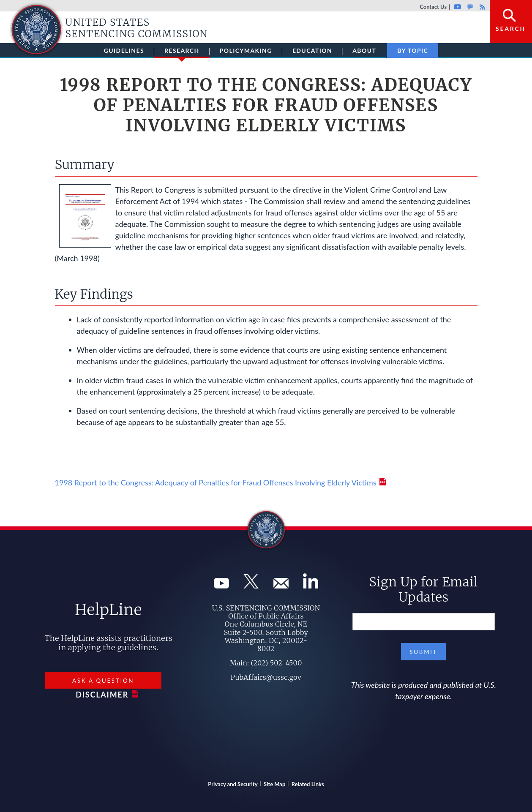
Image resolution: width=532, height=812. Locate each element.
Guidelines (124, 50)
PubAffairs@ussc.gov (266, 677)
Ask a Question (103, 681)
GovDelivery (470, 7)
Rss (481, 7)
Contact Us (433, 7)
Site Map (274, 784)
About (364, 50)
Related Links (308, 784)
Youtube (457, 7)
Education (312, 50)
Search (511, 29)
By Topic (413, 50)
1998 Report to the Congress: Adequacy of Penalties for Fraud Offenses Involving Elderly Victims (216, 482)
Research (182, 52)
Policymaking (246, 50)
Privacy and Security (233, 784)
